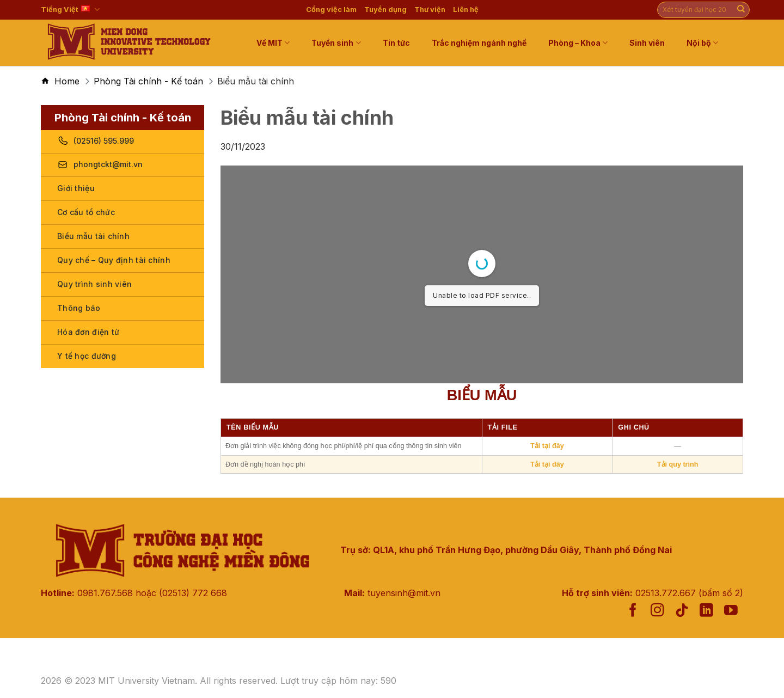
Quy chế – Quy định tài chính (114, 260)
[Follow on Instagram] (657, 611)
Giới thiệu (76, 188)
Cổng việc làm (331, 10)
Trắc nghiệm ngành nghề (479, 43)
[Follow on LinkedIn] (706, 611)
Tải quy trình (678, 464)
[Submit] (741, 10)
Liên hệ (466, 10)
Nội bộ (702, 43)
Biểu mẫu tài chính (93, 236)
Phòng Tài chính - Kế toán (148, 81)
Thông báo (79, 308)
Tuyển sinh (336, 43)
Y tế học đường (87, 356)
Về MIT (273, 43)
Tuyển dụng (385, 10)
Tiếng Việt (70, 10)
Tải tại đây (547, 446)
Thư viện (430, 10)
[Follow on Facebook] (633, 611)
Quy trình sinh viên (94, 284)
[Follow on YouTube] (731, 611)
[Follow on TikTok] (682, 611)
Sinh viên (647, 43)
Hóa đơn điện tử (88, 332)
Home (67, 81)
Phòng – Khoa (578, 43)
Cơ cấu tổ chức (86, 212)
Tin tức (396, 43)
